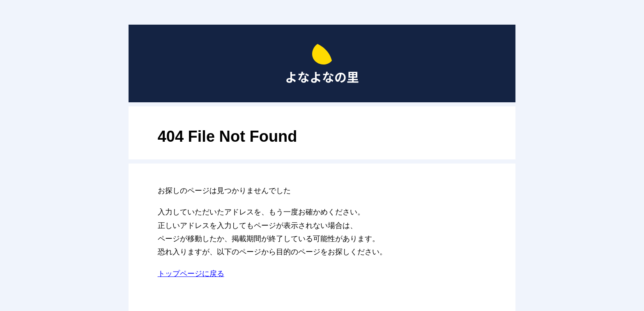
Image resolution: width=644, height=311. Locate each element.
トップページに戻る (191, 274)
